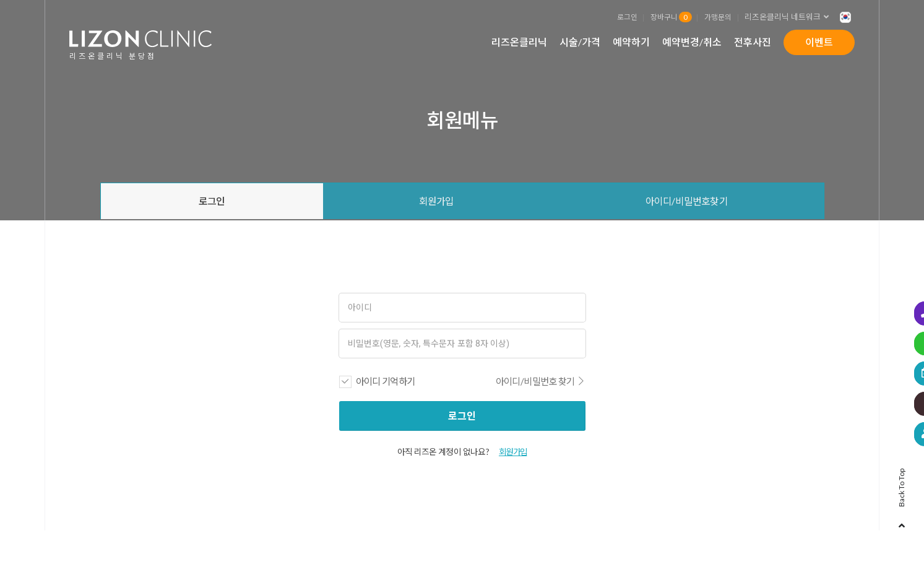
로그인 (627, 17)
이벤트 (819, 42)
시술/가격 (580, 42)
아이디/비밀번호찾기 (687, 201)
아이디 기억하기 (386, 383)
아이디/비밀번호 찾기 (541, 383)
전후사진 (753, 42)
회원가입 (437, 201)
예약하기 (631, 42)
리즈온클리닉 (519, 42)
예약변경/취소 (692, 42)
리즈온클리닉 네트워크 (790, 17)
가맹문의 (718, 17)
